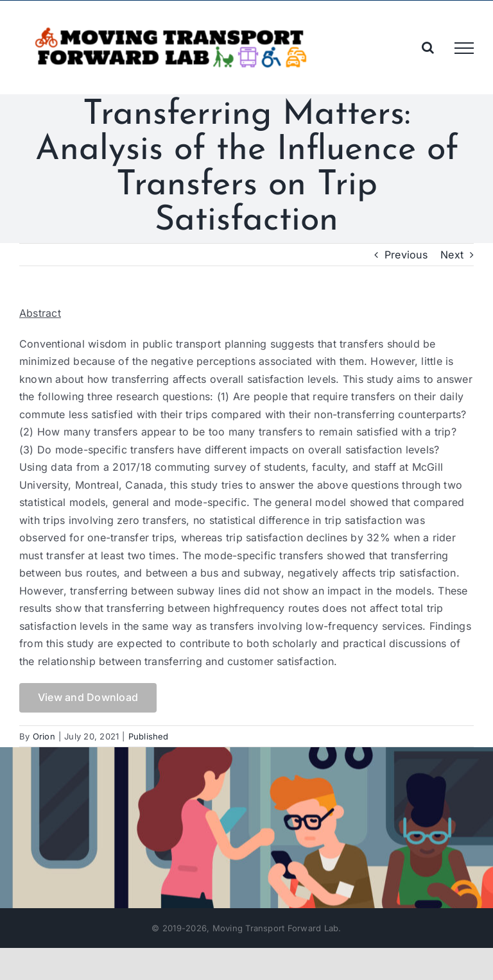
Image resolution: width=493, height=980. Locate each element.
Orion (44, 736)
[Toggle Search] (428, 47)
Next (452, 255)
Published (149, 736)
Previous (406, 255)
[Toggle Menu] (464, 48)
